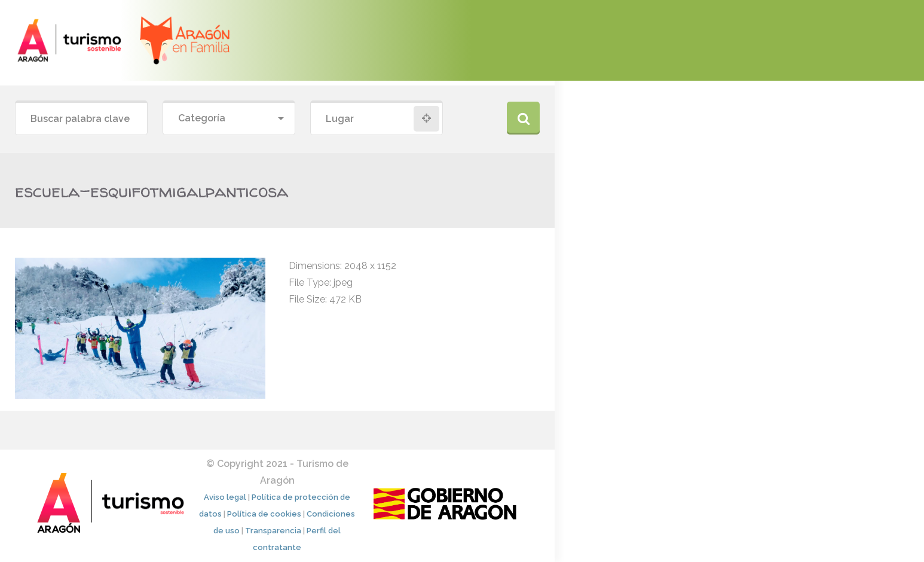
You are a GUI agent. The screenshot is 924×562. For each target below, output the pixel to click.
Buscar (523, 118)
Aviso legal (225, 497)
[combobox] (229, 119)
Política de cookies (264, 514)
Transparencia (273, 531)
